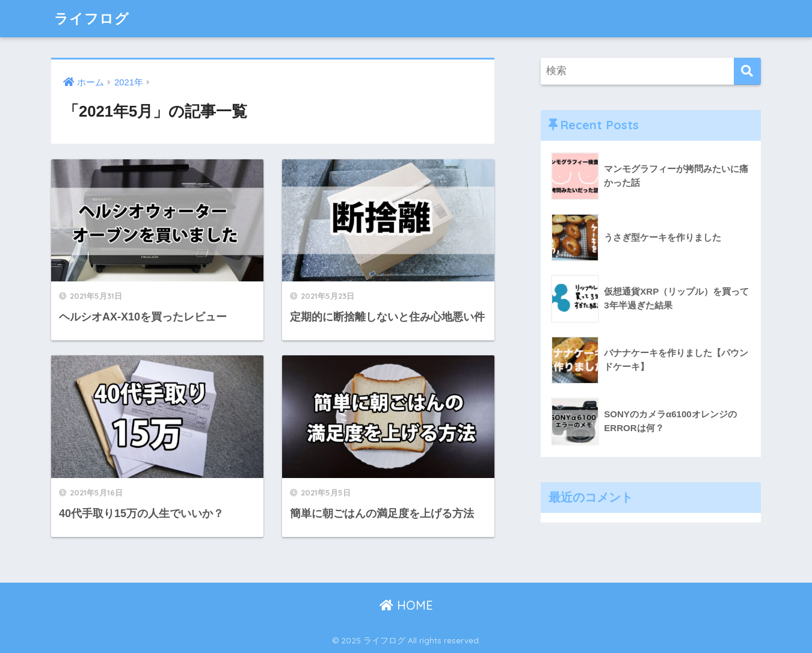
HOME (406, 605)
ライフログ (92, 18)
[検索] (747, 71)
